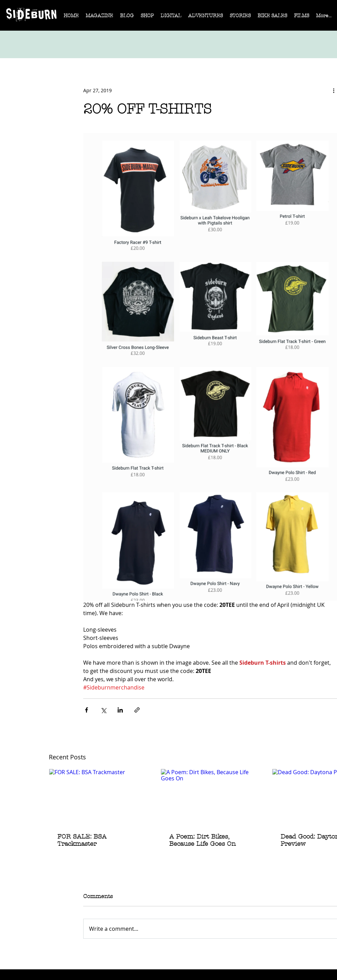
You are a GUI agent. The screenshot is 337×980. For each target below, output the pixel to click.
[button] (99, 18)
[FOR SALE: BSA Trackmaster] (99, 797)
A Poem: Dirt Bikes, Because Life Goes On (203, 840)
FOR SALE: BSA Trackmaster (82, 840)
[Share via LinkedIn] (120, 710)
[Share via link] (137, 710)
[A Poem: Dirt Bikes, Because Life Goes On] (211, 797)
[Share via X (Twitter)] (103, 710)
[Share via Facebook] (86, 710)
